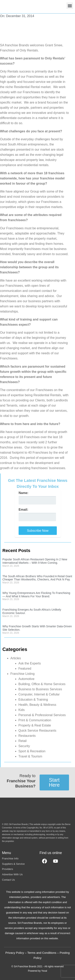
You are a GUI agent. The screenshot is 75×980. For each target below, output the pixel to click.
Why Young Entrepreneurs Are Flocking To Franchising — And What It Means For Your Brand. (36, 595)
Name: (23, 493)
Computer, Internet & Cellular (39, 694)
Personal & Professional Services (42, 715)
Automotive (26, 679)
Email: (23, 510)
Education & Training (33, 700)
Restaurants (27, 736)
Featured (25, 669)
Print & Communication (35, 720)
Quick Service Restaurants (37, 731)
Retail (22, 741)
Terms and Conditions (42, 953)
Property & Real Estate (35, 725)
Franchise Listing (22, 674)
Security (24, 746)
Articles (16, 658)
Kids (21, 710)
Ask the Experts (30, 663)
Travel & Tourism (30, 756)
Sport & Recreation (32, 751)
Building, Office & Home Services (42, 684)
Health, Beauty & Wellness (37, 705)
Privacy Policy (15, 953)
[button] (70, 6)
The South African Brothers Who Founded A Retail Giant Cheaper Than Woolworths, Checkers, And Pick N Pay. (37, 578)
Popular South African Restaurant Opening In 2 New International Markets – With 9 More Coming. (35, 561)
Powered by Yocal (37, 971)
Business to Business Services (40, 689)
